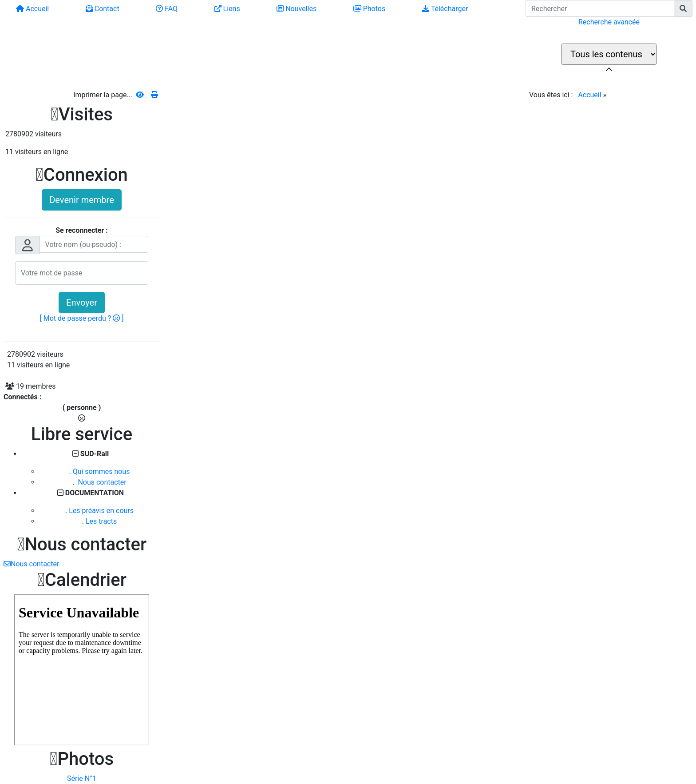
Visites (82, 114)
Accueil (589, 95)
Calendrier (82, 580)
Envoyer (82, 302)
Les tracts (101, 521)
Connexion (82, 175)
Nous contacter (101, 482)
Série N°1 (82, 778)
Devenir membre (82, 200)
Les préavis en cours (101, 511)
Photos (82, 759)
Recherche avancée (609, 22)
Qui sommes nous (101, 472)
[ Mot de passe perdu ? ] (82, 318)
